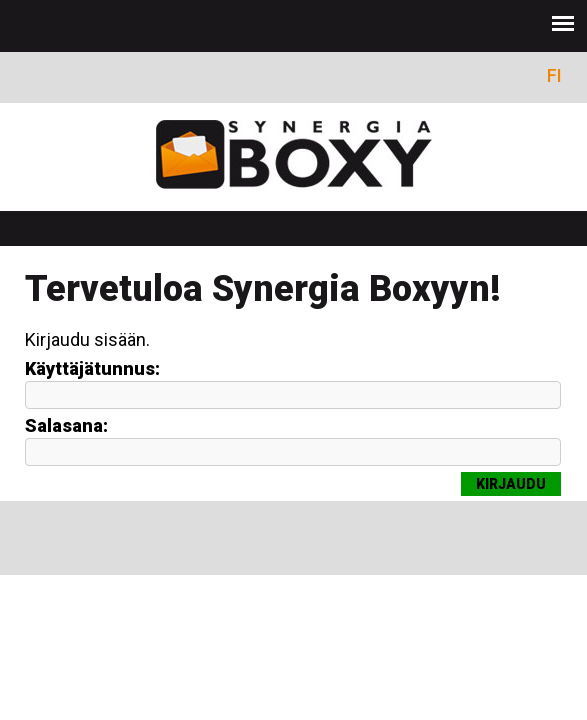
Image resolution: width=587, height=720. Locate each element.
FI (554, 75)
